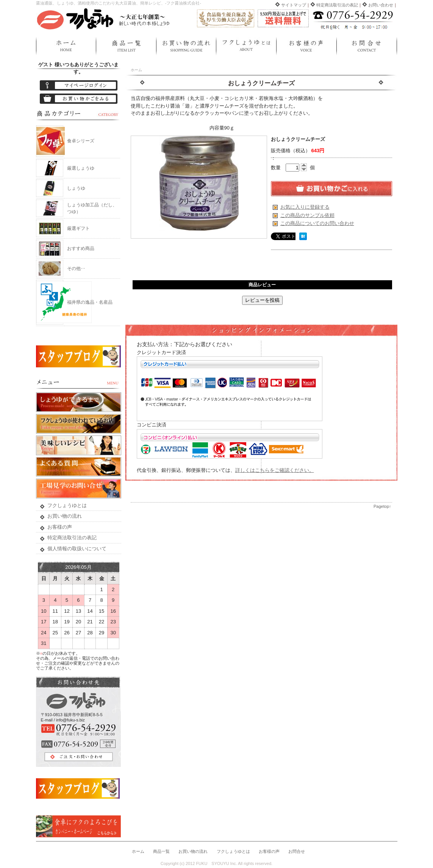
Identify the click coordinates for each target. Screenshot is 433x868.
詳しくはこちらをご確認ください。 (275, 470)
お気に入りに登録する (305, 207)
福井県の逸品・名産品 (90, 302)
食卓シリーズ (81, 141)
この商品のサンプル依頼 (307, 215)
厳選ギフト (78, 228)
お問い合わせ (381, 5)
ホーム (66, 46)
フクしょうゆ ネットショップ (104, 18)
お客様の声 (306, 46)
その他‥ (76, 269)
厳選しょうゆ (81, 168)
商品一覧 (126, 46)
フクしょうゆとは (246, 46)
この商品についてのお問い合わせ (317, 223)
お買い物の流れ (186, 46)
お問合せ (367, 46)
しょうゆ (76, 188)
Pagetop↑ (382, 506)
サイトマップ (294, 5)
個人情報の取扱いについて (77, 549)
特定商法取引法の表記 (337, 5)
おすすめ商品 (81, 248)
